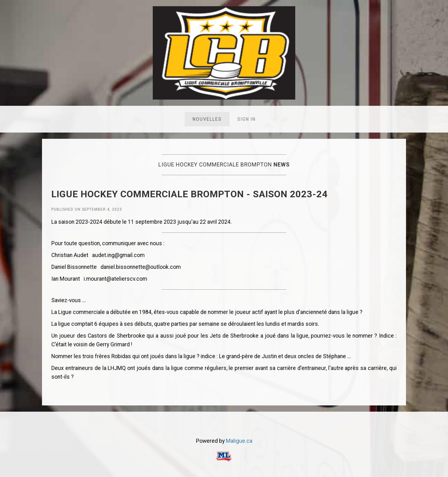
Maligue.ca (239, 441)
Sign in (247, 119)
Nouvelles (207, 119)
